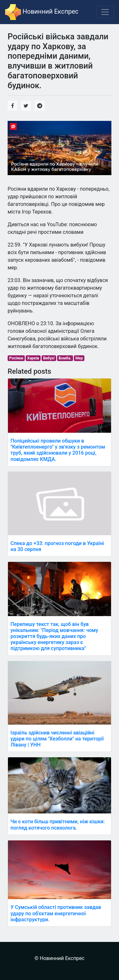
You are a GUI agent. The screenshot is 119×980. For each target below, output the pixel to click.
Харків (33, 358)
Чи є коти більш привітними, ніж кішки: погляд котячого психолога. (58, 825)
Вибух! (49, 358)
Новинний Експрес (42, 12)
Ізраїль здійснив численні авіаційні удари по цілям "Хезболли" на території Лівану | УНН (57, 739)
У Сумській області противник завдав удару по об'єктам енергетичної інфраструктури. (56, 913)
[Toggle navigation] (105, 12)
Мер (79, 358)
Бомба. (65, 358)
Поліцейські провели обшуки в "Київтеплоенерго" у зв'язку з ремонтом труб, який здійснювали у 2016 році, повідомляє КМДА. (58, 450)
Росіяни (16, 358)
